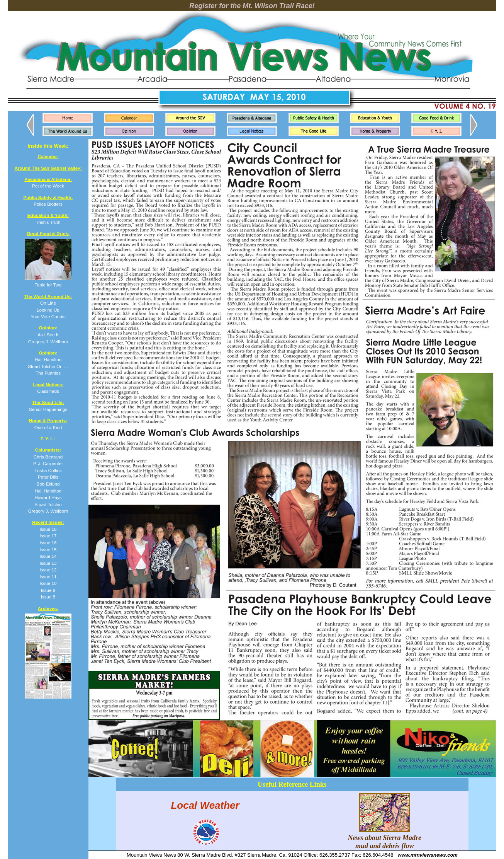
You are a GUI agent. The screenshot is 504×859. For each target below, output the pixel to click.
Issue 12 (48, 570)
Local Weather (205, 805)
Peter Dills (48, 477)
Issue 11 (48, 577)
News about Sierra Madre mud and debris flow (385, 838)
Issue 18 (48, 529)
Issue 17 (48, 536)
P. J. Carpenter (48, 463)
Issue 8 (48, 597)
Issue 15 (48, 550)
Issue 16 (48, 543)
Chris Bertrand (48, 457)
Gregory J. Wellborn (48, 511)
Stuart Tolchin (48, 504)
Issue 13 (48, 563)
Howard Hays (48, 497)
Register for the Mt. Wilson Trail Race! (252, 6)
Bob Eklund (48, 484)
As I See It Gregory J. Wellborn (48, 334)
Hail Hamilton (48, 491)
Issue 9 (48, 590)
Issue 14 (48, 556)
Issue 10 (48, 583)
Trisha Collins (48, 470)
